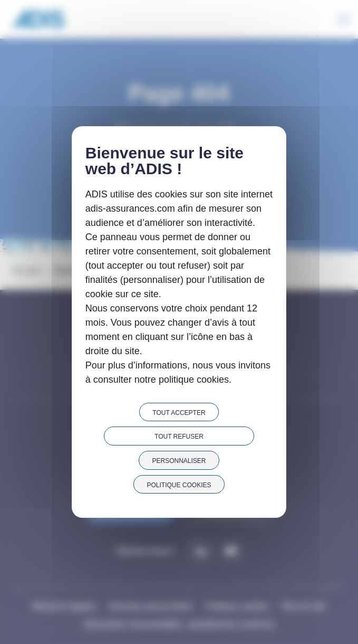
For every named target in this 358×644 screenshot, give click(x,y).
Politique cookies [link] (179, 485)
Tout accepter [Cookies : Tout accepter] (179, 413)
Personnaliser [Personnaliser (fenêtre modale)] (179, 461)
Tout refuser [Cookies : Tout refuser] (179, 437)
